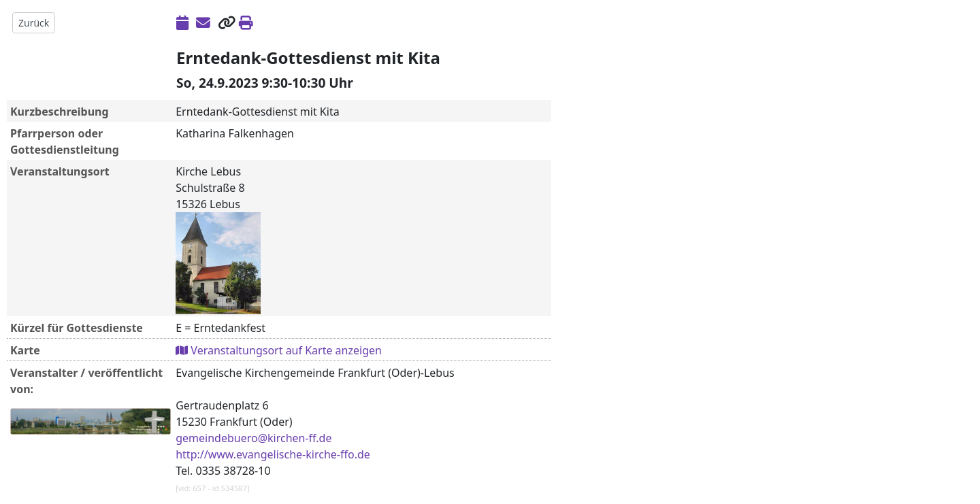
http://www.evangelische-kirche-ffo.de (273, 454)
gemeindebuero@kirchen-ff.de (254, 438)
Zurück (34, 23)
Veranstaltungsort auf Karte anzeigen (279, 350)
